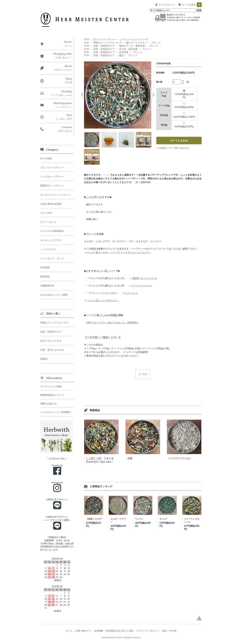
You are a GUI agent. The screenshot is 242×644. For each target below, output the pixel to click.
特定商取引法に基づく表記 (120, 631)
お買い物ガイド (83, 631)
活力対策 (124, 52)
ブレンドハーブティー (105, 39)
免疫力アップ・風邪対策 (132, 46)
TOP (87, 39)
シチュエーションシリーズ (134, 39)
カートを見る (192, 5)
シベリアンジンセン (180, 458)
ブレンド (156, 43)
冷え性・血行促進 (128, 49)
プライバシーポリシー (148, 631)
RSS (164, 631)
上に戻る (143, 374)
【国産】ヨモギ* (94, 519)
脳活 (121, 55)
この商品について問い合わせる (173, 148)
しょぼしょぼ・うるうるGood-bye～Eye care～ (100, 460)
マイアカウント (167, 5)
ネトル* (163, 519)
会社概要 (98, 631)
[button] (82, 95)
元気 (130, 458)
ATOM (173, 631)
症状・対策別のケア (104, 46)
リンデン (139, 519)
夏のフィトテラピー (137, 43)
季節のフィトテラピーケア (108, 43)
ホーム (69, 631)
